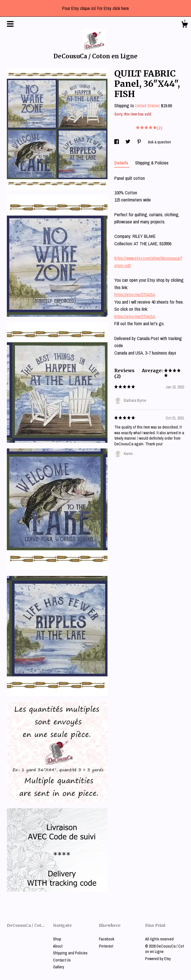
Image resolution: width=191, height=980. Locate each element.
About (58, 946)
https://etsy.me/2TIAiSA (135, 295)
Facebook (107, 939)
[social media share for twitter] (128, 142)
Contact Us (62, 960)
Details (122, 163)
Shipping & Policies (152, 163)
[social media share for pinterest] (140, 142)
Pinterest (106, 946)
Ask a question (159, 142)
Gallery (59, 967)
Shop (57, 939)
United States (147, 106)
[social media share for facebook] (117, 142)
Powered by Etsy (158, 959)
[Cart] (184, 25)
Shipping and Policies (70, 953)
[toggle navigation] (10, 24)
